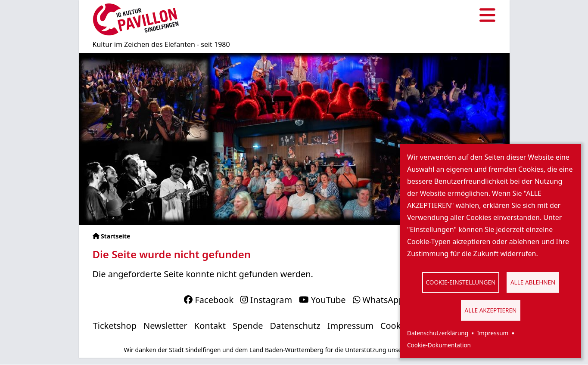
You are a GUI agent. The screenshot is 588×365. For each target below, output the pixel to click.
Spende (248, 326)
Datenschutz (295, 326)
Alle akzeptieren (491, 310)
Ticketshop (115, 326)
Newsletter (165, 326)
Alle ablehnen (533, 282)
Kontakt (210, 326)
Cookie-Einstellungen (461, 282)
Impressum (493, 333)
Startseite (116, 236)
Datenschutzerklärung (438, 333)
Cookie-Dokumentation (439, 345)
